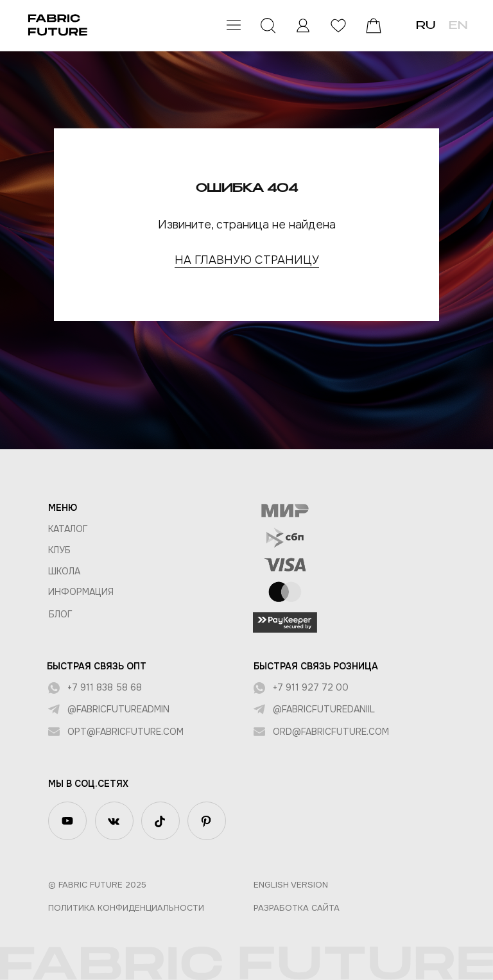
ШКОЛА (64, 571)
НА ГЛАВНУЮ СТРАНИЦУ (247, 260)
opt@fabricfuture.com (125, 732)
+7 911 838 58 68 (105, 687)
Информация (81, 592)
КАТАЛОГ (68, 529)
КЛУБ (59, 550)
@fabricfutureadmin (118, 709)
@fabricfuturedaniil (324, 709)
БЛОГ (61, 614)
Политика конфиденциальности (126, 908)
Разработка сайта (297, 908)
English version (291, 885)
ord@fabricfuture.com (331, 732)
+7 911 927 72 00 (311, 687)
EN (458, 26)
